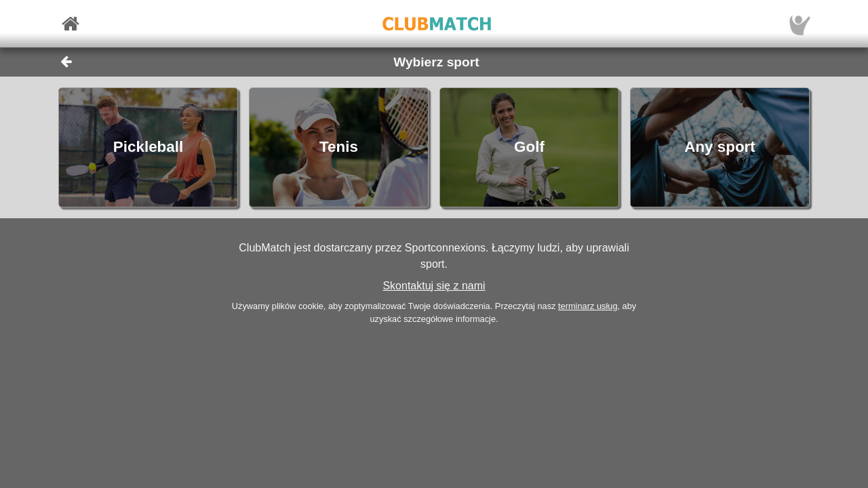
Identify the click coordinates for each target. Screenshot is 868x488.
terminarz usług (588, 306)
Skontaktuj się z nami (434, 286)
